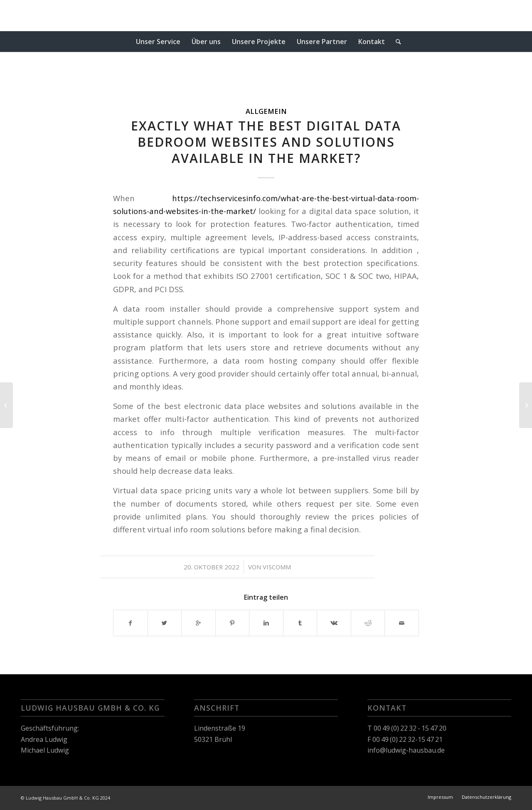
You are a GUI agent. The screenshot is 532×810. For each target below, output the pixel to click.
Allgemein (266, 111)
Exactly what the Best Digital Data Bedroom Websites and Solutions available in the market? (266, 142)
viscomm (277, 567)
